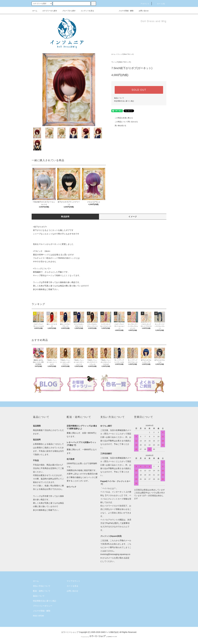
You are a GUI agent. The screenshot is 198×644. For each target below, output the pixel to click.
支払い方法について (42, 586)
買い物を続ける (119, 126)
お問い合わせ (142, 11)
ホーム (35, 11)
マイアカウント (73, 581)
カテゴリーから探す (48, 11)
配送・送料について (42, 591)
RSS (35, 616)
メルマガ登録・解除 (124, 11)
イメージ (133, 217)
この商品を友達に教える (122, 118)
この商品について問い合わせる (125, 122)
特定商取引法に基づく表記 (124, 101)
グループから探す (67, 11)
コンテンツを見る (86, 11)
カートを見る (72, 586)
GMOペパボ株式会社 (110, 632)
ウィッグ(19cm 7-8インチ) (126, 54)
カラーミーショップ (70, 632)
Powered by (99, 637)
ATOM (41, 616)
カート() (159, 4)
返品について (119, 98)
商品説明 (65, 217)
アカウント (143, 4)
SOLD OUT (139, 90)
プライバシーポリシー (43, 606)
